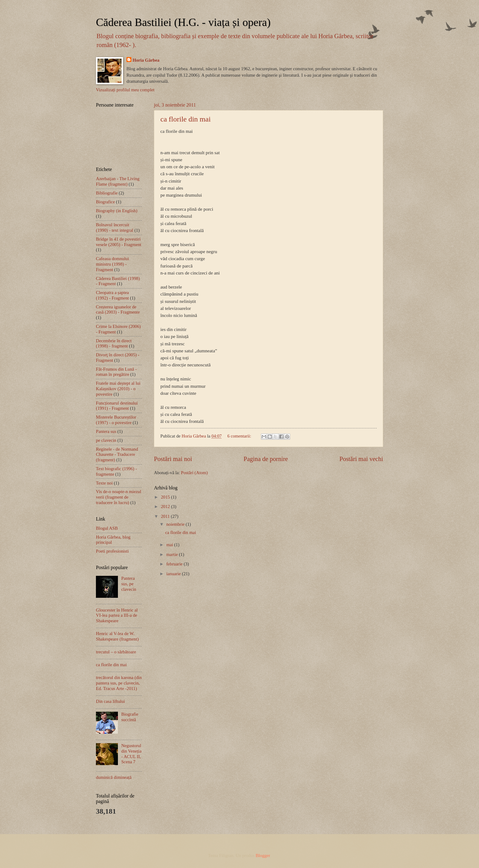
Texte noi (104, 483)
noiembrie (176, 524)
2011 (166, 516)
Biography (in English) (117, 211)
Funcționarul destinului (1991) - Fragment (117, 406)
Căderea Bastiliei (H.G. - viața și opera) (183, 22)
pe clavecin (106, 440)
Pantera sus (106, 431)
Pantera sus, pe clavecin (129, 584)
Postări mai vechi (361, 459)
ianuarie (174, 574)
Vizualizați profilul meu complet (125, 90)
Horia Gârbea (146, 60)
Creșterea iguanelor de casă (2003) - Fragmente (118, 310)
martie (172, 554)
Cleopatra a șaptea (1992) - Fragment (112, 295)
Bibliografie (107, 193)
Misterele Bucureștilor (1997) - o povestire (116, 420)
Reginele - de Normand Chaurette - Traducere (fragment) (117, 454)
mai (170, 545)
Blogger (263, 855)
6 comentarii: (240, 436)
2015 (166, 497)
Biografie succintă (130, 717)
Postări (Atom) (194, 473)
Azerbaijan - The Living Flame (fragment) (118, 181)
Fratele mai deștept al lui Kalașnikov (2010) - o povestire (118, 389)
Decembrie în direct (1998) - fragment (114, 343)
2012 (166, 507)
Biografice (105, 202)
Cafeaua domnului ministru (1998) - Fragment (112, 264)
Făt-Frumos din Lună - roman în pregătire (116, 372)
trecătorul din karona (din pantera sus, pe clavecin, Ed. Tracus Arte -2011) (119, 683)
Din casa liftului (110, 701)
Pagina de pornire (266, 459)
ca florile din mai (186, 119)
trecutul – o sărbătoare (116, 652)
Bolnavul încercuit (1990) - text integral (115, 227)
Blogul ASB (107, 528)
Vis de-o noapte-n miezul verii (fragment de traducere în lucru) (119, 497)
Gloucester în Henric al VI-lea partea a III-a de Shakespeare (117, 615)
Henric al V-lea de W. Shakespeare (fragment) (117, 636)
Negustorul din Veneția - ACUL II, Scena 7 (131, 754)
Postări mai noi (173, 459)
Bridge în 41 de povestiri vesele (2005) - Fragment (119, 242)
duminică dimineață (114, 777)
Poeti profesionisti (112, 551)
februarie (175, 564)
